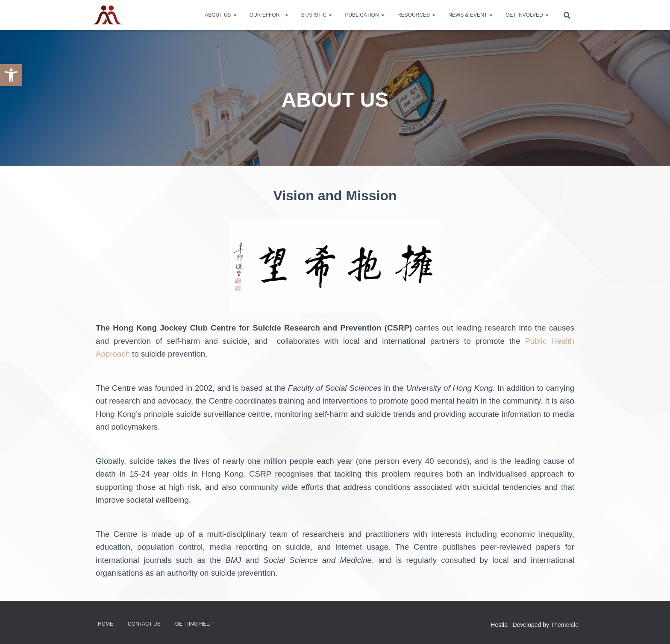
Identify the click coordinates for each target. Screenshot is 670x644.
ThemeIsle (565, 625)
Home (106, 624)
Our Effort (269, 15)
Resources (416, 15)
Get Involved (527, 15)
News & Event (470, 15)
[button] (11, 75)
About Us (220, 15)
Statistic (317, 15)
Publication (364, 15)
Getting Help (194, 624)
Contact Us (144, 624)
